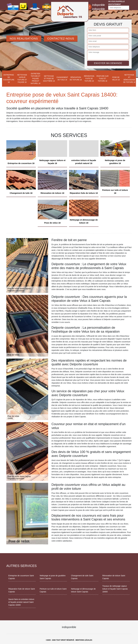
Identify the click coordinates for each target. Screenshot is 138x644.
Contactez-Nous (61, 39)
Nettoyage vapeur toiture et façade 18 (22, 79)
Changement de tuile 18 (62, 79)
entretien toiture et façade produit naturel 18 (36, 79)
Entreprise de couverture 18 (9, 79)
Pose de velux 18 (116, 79)
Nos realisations (24, 39)
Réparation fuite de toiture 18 (89, 79)
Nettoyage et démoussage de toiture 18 (129, 79)
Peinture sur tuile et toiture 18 (102, 79)
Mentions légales (84, 640)
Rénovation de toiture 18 (76, 79)
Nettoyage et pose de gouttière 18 (49, 79)
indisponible (99, 5)
